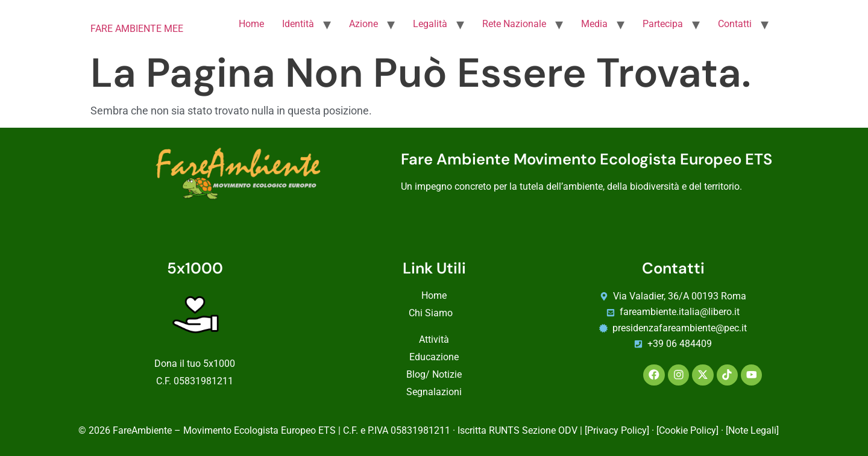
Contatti (735, 24)
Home (251, 24)
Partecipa (663, 24)
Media (594, 24)
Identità (298, 24)
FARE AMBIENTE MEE (137, 29)
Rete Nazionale (514, 24)
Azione (363, 24)
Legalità (430, 24)
